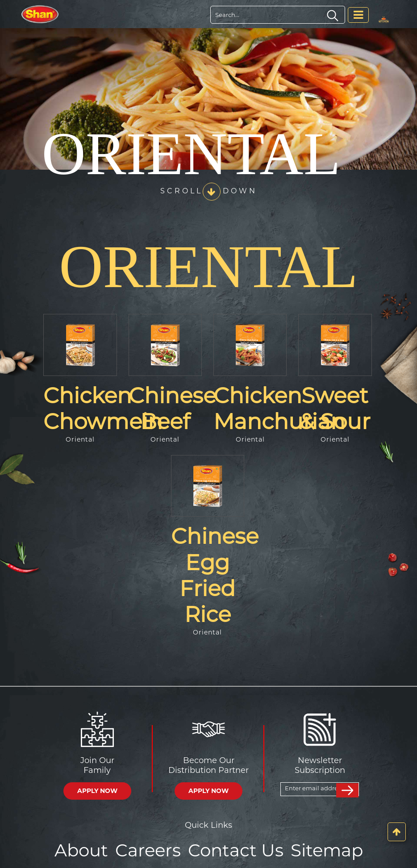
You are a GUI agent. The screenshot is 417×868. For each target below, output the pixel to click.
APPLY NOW (97, 791)
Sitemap (322, 849)
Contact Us (235, 849)
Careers (151, 849)
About (86, 849)
